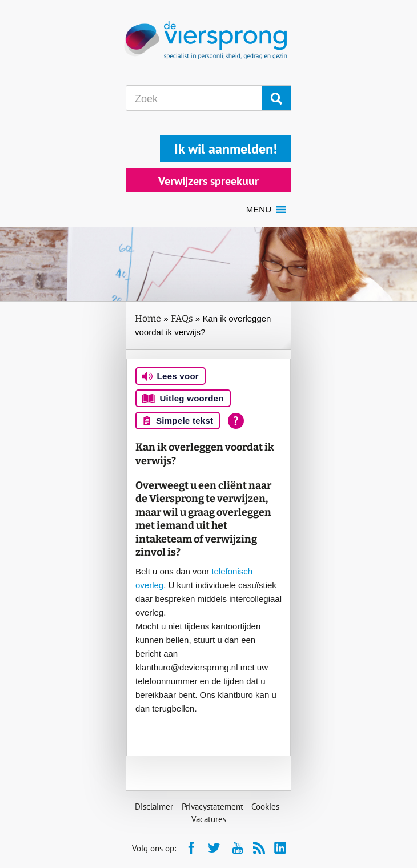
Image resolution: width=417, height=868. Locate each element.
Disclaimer (154, 807)
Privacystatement (212, 807)
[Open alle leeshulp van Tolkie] (236, 421)
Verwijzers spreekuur (209, 181)
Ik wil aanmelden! (226, 149)
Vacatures (209, 819)
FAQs (182, 318)
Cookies (265, 807)
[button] (259, 210)
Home (148, 318)
